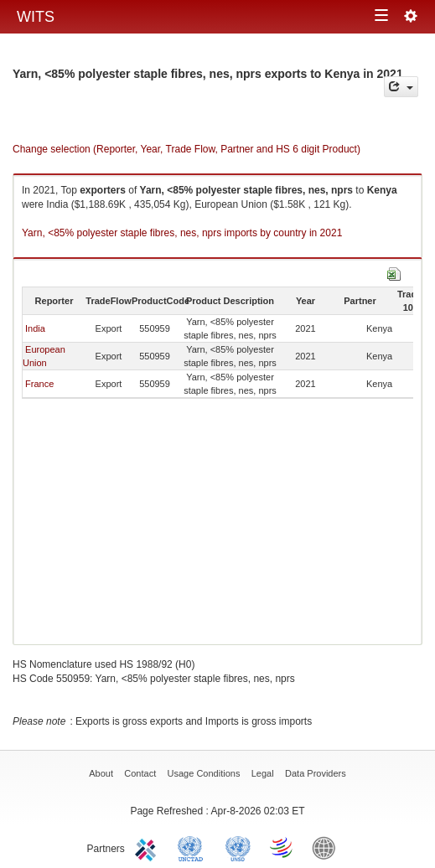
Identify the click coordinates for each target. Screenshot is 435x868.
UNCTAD (194, 847)
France (39, 384)
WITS (36, 17)
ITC (148, 847)
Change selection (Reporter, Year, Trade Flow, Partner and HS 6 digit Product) (186, 149)
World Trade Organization (282, 847)
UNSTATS (238, 847)
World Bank (328, 847)
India (35, 328)
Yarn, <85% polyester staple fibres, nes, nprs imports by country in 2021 (182, 233)
